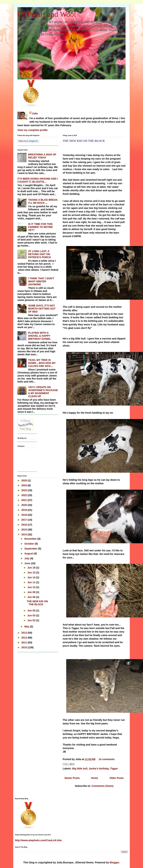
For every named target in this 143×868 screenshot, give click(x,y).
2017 (25, 520)
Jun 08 (32, 592)
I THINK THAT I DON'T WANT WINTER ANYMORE (41, 281)
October (30, 544)
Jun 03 (32, 615)
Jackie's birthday (99, 769)
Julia (35, 113)
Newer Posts (72, 778)
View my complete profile (33, 130)
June (28, 563)
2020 (25, 505)
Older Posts (117, 778)
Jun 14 (32, 577)
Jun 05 (32, 611)
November (31, 539)
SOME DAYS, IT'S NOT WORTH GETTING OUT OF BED (42, 309)
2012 (25, 638)
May (27, 627)
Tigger (114, 769)
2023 (25, 490)
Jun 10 (32, 587)
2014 (25, 534)
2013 (25, 633)
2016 (25, 525)
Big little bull (80, 769)
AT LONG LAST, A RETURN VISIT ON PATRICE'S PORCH (40, 254)
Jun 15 (32, 572)
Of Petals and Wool (47, 14)
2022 (25, 495)
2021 (25, 500)
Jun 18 (32, 568)
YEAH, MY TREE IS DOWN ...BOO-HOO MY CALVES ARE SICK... (42, 363)
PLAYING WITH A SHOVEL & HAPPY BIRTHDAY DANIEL (40, 336)
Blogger (114, 862)
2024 (25, 485)
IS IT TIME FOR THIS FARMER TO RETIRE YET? (40, 227)
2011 (25, 643)
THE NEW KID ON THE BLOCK (84, 141)
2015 (25, 530)
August (29, 553)
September (31, 549)
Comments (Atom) (102, 786)
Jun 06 (32, 597)
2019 (25, 510)
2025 (25, 480)
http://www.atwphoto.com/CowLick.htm (38, 840)
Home (95, 778)
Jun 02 (32, 620)
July (27, 558)
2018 (25, 515)
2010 (25, 647)
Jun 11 (32, 582)
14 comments (107, 759)
